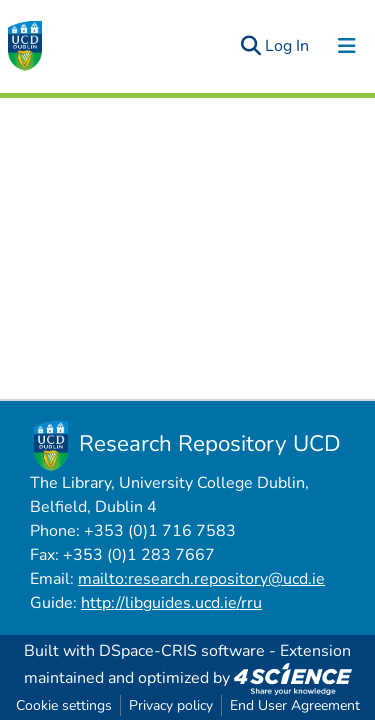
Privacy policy (171, 705)
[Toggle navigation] (347, 46)
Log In (288, 46)
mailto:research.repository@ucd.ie (201, 579)
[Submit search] (250, 46)
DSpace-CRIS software (182, 651)
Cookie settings (64, 705)
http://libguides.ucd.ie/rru (171, 603)
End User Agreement (295, 705)
